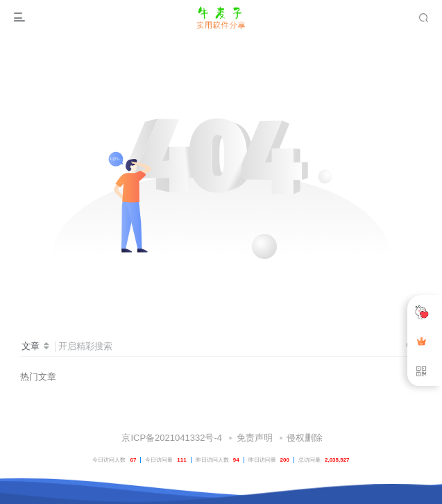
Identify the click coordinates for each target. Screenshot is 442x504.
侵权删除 (305, 438)
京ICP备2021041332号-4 (171, 438)
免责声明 (255, 438)
